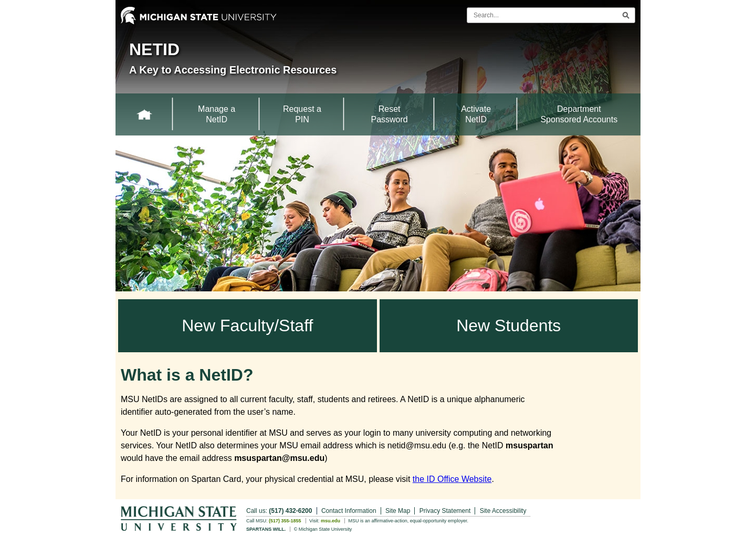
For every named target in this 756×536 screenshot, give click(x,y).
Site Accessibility (503, 511)
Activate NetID (476, 114)
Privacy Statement (445, 511)
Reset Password (389, 114)
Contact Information (349, 511)
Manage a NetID (217, 114)
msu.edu (330, 521)
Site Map (398, 511)
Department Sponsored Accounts (579, 114)
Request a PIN (302, 114)
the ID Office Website (452, 479)
